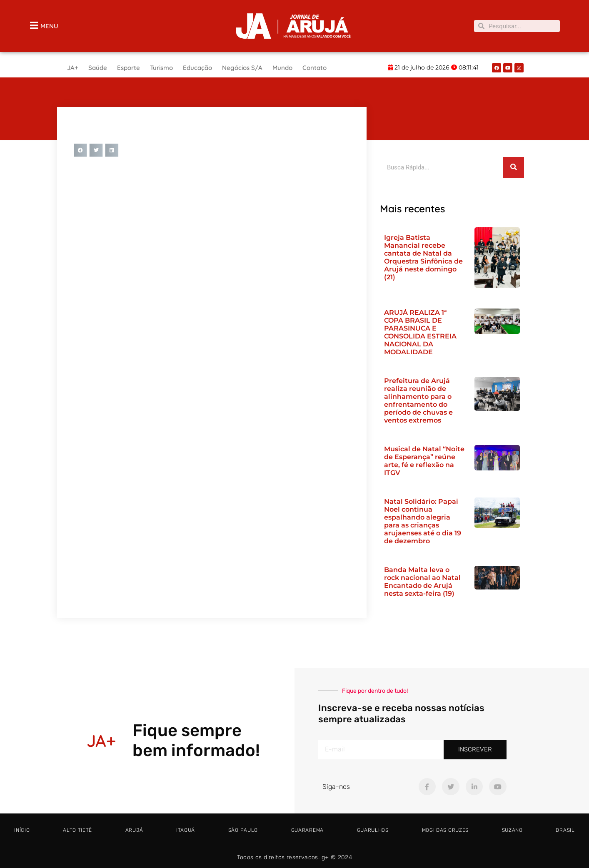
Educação (197, 68)
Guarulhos (373, 830)
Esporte (129, 68)
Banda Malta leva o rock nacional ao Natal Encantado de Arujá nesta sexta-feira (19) (422, 582)
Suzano (512, 830)
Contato (314, 68)
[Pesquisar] (514, 167)
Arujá (134, 830)
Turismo (161, 68)
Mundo (282, 68)
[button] (80, 150)
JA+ (73, 68)
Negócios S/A (242, 68)
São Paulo (243, 830)
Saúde (98, 68)
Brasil (565, 830)
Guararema (307, 830)
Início (22, 830)
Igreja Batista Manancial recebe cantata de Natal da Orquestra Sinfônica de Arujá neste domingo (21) (423, 257)
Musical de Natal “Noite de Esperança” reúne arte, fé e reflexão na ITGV (424, 461)
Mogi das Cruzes (445, 830)
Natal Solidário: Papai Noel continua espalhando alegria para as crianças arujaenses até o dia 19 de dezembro (423, 521)
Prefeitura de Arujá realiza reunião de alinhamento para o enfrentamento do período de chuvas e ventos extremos (418, 400)
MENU (49, 26)
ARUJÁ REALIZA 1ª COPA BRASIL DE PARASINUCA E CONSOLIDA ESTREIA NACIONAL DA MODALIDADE (420, 332)
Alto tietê (77, 830)
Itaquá (186, 830)
